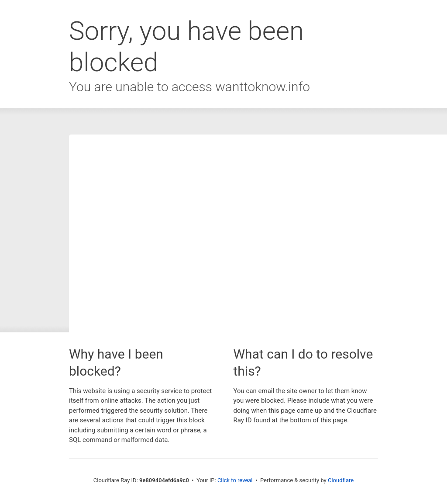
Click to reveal (235, 480)
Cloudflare (341, 480)
